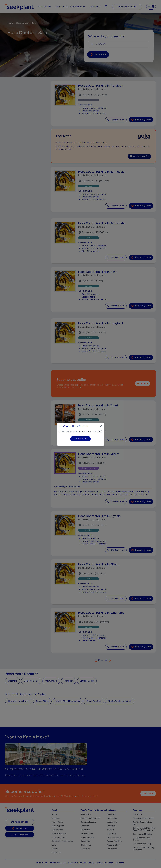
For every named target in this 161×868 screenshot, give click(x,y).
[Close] (101, 426)
